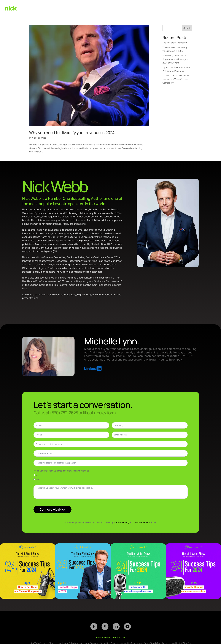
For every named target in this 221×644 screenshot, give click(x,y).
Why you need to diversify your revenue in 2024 (72, 133)
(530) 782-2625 (196, 7)
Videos (150, 7)
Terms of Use (118, 637)
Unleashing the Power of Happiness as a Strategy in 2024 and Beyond (175, 59)
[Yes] (34, 475)
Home (126, 7)
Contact (211, 7)
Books (159, 7)
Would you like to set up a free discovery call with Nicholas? (62, 471)
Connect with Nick (52, 509)
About (181, 8)
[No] (34, 479)
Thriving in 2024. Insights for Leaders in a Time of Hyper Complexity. (176, 79)
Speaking (138, 8)
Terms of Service (142, 522)
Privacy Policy (122, 522)
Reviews (169, 7)
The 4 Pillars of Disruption (175, 43)
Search (187, 28)
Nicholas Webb (39, 138)
